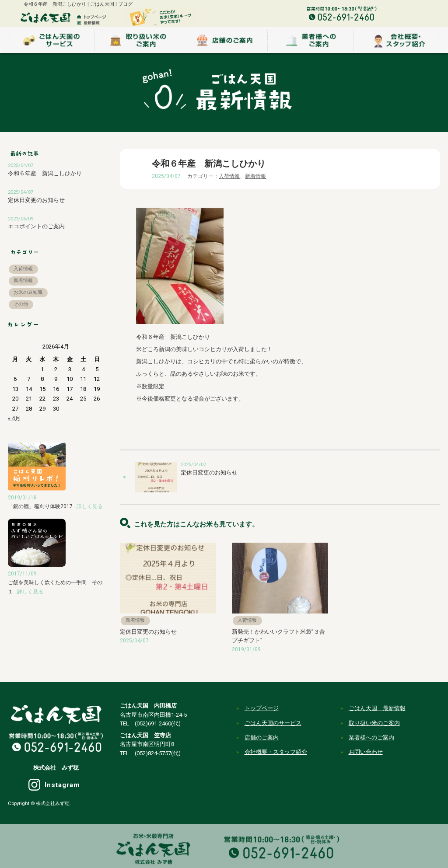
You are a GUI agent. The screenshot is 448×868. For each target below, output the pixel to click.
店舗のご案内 (262, 737)
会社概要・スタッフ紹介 (276, 752)
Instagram (62, 785)
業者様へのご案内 (371, 737)
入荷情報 (229, 176)
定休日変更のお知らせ (209, 472)
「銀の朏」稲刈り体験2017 (55, 506)
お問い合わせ (366, 752)
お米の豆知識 (28, 292)
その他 (21, 304)
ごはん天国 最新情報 (377, 708)
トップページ (262, 708)
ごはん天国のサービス (273, 723)
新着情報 (255, 176)
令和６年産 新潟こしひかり (45, 173)
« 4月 (14, 418)
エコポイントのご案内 (36, 226)
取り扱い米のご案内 (374, 723)
